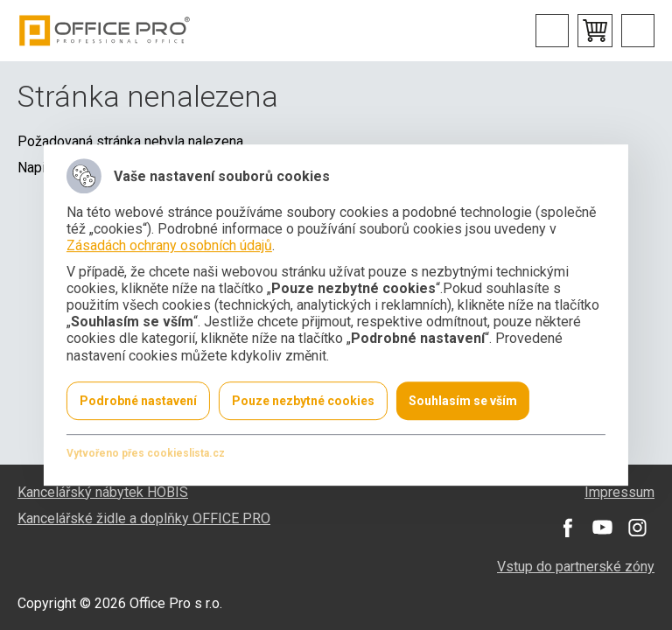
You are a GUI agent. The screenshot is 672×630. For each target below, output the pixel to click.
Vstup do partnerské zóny (576, 567)
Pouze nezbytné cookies (303, 401)
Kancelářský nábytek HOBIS (103, 492)
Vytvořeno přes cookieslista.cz (146, 453)
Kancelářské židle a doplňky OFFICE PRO (144, 518)
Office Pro (105, 31)
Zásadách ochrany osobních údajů (169, 246)
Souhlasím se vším (463, 401)
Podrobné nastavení (138, 401)
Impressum (619, 492)
